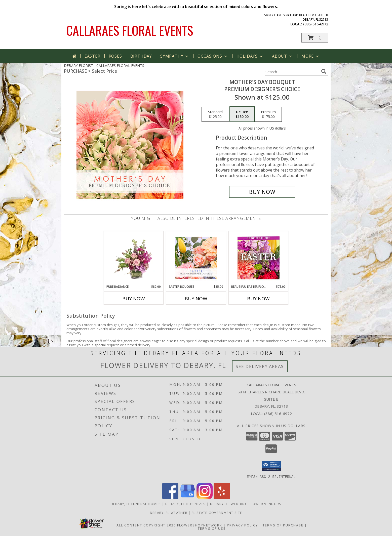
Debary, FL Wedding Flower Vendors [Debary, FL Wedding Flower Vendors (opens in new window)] (246, 504)
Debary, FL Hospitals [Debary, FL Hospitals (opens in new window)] (186, 504)
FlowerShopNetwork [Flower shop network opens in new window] (200, 525)
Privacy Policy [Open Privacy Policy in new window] (242, 525)
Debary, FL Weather (169, 512)
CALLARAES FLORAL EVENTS (130, 30)
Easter (92, 56)
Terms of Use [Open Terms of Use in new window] (212, 528)
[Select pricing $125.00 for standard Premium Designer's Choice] (215, 114)
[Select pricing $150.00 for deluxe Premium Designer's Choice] (242, 114)
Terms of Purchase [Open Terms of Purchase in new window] (283, 525)
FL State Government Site (217, 512)
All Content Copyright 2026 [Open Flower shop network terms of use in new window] (146, 525)
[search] (324, 71)
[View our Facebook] (170, 497)
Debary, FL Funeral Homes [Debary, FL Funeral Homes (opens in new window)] (136, 504)
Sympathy (175, 56)
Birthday (141, 56)
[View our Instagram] (205, 497)
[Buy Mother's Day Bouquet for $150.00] (262, 192)
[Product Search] (292, 72)
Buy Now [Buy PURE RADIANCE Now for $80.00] (134, 299)
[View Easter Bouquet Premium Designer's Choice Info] (196, 258)
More (311, 56)
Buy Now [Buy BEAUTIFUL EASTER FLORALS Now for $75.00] (258, 299)
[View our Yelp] (222, 497)
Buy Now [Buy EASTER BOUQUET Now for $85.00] (196, 299)
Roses (115, 56)
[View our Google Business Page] (187, 497)
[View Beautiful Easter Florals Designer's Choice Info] (259, 258)
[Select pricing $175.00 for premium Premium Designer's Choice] (268, 114)
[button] (315, 38)
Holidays (250, 56)
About (283, 56)
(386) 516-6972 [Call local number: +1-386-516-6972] (316, 24)
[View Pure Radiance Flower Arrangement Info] (134, 258)
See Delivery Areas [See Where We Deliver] (260, 366)
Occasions (213, 56)
